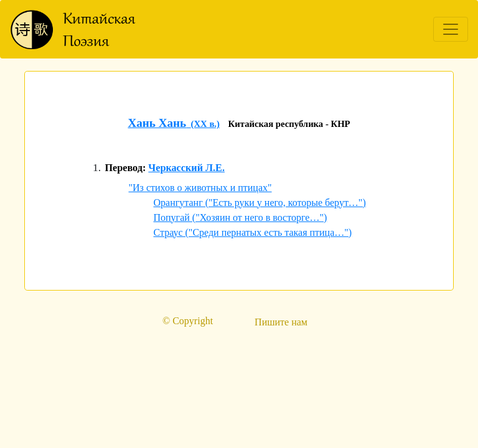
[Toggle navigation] (451, 29)
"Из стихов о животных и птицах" (200, 188)
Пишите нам (281, 322)
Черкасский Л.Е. (186, 168)
